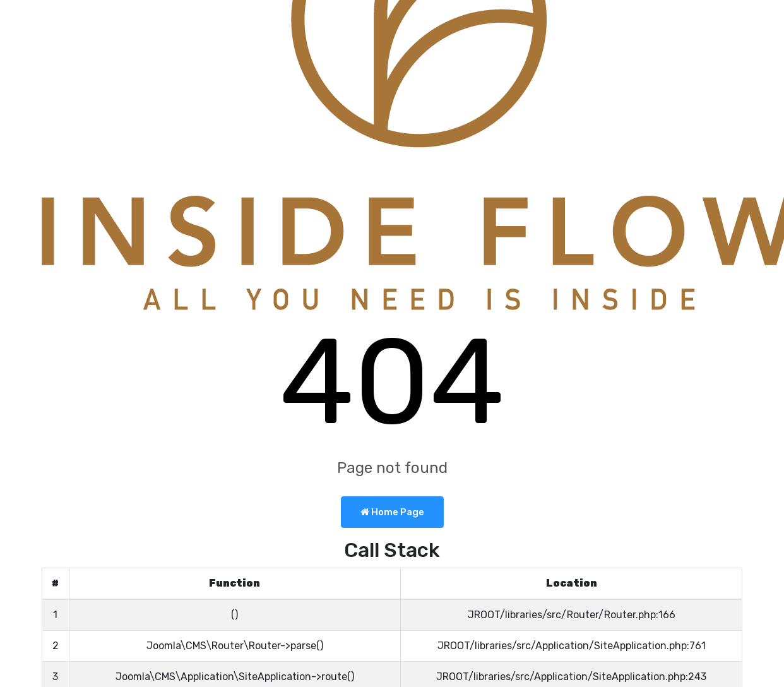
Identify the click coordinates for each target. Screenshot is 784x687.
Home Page (392, 512)
